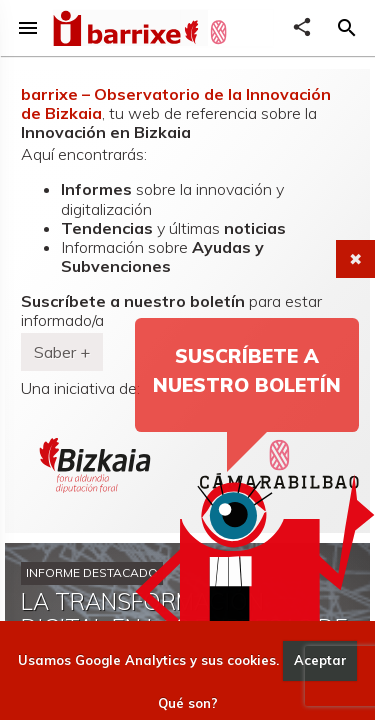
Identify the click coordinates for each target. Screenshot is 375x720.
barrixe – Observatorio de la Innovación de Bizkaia (176, 103)
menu (28, 28)
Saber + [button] (62, 352)
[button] (347, 28)
